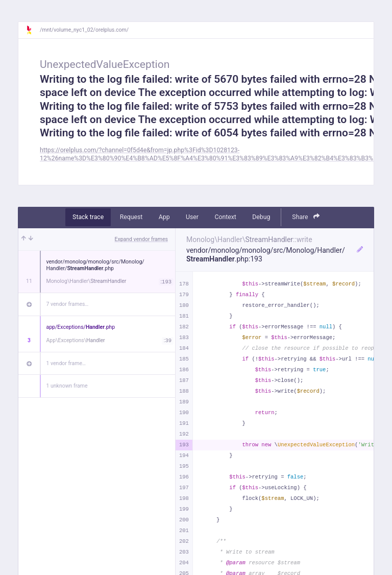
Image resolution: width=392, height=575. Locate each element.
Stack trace (88, 217)
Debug (261, 217)
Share (306, 217)
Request (131, 217)
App (164, 217)
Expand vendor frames (141, 239)
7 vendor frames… (68, 304)
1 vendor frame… (66, 363)
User (192, 217)
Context (225, 217)
